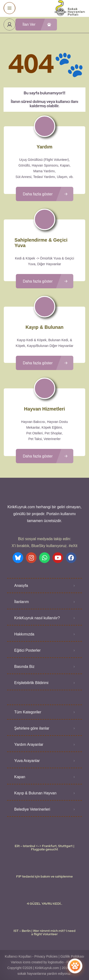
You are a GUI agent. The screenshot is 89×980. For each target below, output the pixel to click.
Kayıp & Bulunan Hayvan (35, 793)
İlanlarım (21, 602)
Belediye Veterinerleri (32, 809)
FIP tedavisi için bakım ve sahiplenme (44, 876)
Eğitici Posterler (27, 650)
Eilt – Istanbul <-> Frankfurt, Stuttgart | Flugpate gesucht (44, 848)
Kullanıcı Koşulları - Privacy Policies (31, 956)
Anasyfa (21, 586)
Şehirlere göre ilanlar (32, 728)
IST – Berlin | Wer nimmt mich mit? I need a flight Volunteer (44, 932)
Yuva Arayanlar (27, 761)
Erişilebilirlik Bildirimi (31, 683)
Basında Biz (24, 667)
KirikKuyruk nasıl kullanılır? (37, 618)
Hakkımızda (24, 634)
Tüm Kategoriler (28, 712)
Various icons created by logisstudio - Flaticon (45, 962)
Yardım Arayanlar (29, 744)
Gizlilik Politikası (72, 956)
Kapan (20, 777)
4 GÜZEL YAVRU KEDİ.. (45, 904)
